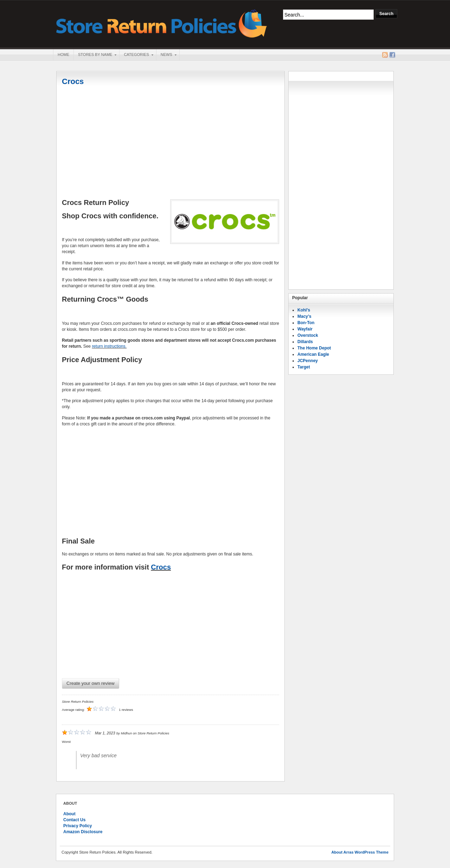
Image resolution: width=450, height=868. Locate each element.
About (69, 814)
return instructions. (109, 346)
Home (63, 54)
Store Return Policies (162, 23)
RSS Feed (385, 55)
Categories (136, 55)
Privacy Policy (78, 826)
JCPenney (308, 361)
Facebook (392, 55)
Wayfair (305, 329)
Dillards (305, 342)
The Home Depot (314, 348)
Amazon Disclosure (83, 832)
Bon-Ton (306, 323)
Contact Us (74, 820)
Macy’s (304, 316)
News (166, 55)
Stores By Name (95, 55)
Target (304, 367)
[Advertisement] (171, 143)
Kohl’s (304, 310)
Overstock (308, 335)
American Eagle (313, 354)
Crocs (73, 81)
